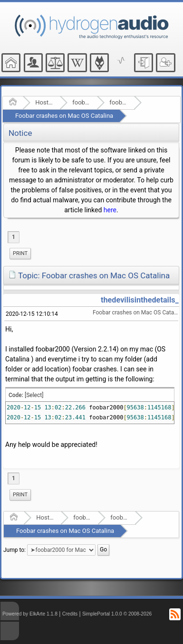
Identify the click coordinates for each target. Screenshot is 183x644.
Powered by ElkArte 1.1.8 (30, 614)
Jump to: (14, 550)
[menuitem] (20, 254)
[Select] (34, 395)
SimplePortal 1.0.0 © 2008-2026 (117, 614)
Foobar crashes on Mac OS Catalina (64, 116)
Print (20, 253)
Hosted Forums (44, 102)
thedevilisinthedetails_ (140, 300)
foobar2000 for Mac (119, 102)
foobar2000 (82, 102)
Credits (70, 614)
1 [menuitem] (14, 237)
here (110, 210)
